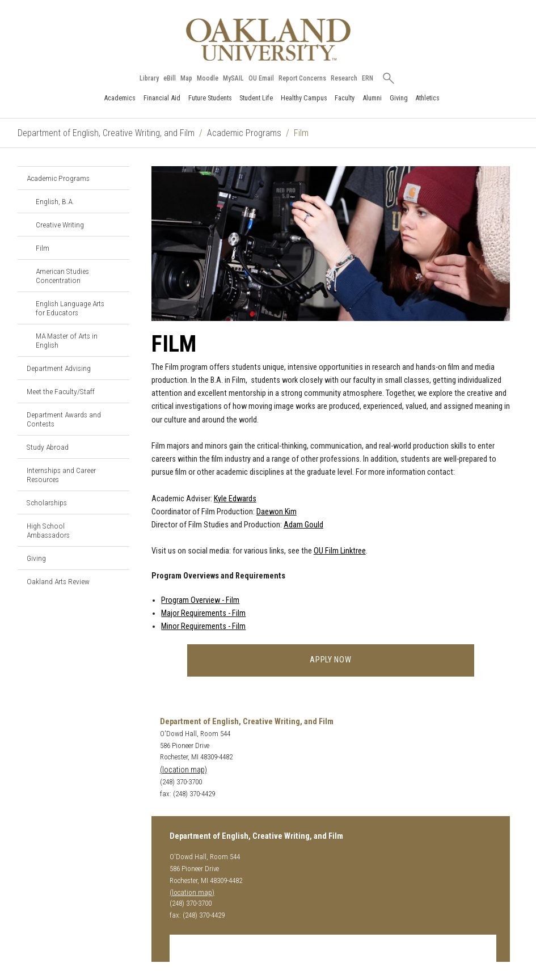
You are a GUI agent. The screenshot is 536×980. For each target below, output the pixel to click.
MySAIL (233, 78)
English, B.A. (55, 201)
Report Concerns (302, 78)
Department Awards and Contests (64, 419)
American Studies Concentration (62, 276)
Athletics (427, 98)
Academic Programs (244, 133)
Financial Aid (162, 98)
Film (43, 248)
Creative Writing (60, 225)
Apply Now (330, 660)
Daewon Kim (277, 512)
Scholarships (47, 502)
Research (344, 78)
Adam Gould (303, 525)
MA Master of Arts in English (67, 340)
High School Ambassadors (48, 530)
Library (149, 78)
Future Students (210, 98)
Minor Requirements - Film (203, 626)
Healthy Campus (304, 98)
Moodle (208, 78)
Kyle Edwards (235, 499)
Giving (399, 98)
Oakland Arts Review (58, 581)
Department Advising (59, 368)
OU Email (261, 78)
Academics (120, 98)
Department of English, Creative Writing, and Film (106, 133)
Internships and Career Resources (61, 475)
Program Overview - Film (200, 600)
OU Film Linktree (340, 551)
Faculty (345, 98)
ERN (368, 78)
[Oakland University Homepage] (268, 39)
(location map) (183, 770)
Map (186, 78)
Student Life (256, 98)
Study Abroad (48, 447)
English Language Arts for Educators (70, 308)
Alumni (372, 98)
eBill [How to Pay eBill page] (170, 78)
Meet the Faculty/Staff (61, 391)
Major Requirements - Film (203, 613)
